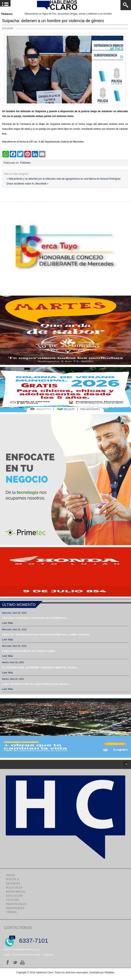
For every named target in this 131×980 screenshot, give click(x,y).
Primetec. (110, 972)
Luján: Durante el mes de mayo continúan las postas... (36, 684)
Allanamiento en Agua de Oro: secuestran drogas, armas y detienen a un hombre (68, 14)
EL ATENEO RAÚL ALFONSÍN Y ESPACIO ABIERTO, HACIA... (40, 667)
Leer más (8, 623)
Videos (11, 912)
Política (13, 879)
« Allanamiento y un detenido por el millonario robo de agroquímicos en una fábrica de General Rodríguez (63, 179)
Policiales (25, 163)
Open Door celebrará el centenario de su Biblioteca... (35, 618)
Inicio (11, 875)
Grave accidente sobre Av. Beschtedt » (27, 184)
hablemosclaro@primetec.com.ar (22, 949)
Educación (14, 896)
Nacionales (15, 908)
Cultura (13, 900)
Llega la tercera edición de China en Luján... (30, 651)
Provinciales (16, 904)
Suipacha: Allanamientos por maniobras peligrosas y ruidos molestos (46, 634)
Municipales (16, 892)
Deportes (13, 884)
